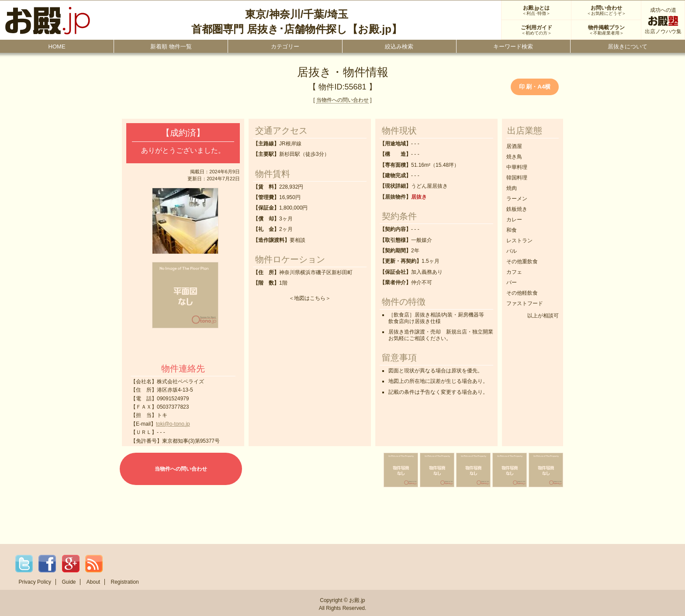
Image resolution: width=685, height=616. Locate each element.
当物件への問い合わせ (342, 100)
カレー (514, 220)
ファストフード (525, 303)
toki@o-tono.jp (173, 424)
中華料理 (517, 167)
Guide (69, 582)
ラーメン (517, 199)
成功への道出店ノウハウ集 (663, 21)
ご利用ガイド (536, 30)
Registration (125, 582)
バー (512, 282)
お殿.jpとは (536, 10)
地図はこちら (310, 298)
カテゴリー (285, 46)
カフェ (514, 272)
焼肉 (512, 188)
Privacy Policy (35, 582)
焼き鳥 (514, 157)
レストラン (519, 241)
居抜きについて (628, 46)
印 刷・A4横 (535, 87)
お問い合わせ (606, 10)
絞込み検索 (399, 46)
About (93, 582)
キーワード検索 (513, 46)
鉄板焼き (517, 209)
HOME (57, 46)
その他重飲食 (522, 262)
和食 (512, 230)
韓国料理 (517, 178)
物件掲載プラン (606, 30)
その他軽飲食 (522, 293)
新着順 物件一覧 (171, 46)
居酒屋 (514, 146)
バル (512, 251)
